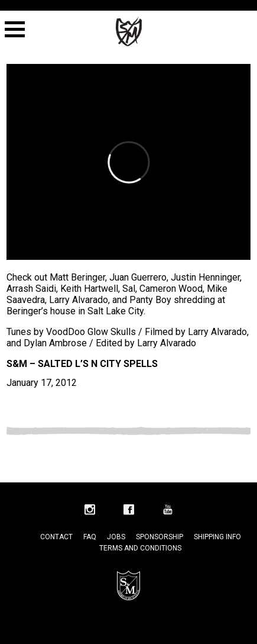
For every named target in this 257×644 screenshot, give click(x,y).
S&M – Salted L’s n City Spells (82, 364)
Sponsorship (160, 537)
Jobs (116, 537)
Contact (56, 537)
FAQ (90, 537)
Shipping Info (217, 537)
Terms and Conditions (140, 548)
